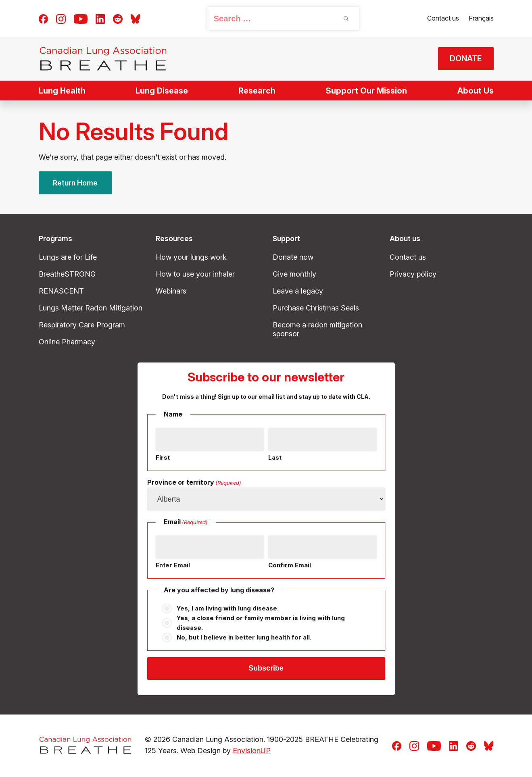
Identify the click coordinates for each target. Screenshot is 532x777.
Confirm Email (290, 565)
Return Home (75, 183)
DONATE (465, 59)
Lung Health (62, 91)
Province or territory (194, 483)
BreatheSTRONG (67, 274)
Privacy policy (413, 274)
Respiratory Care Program (82, 325)
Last (275, 457)
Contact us (443, 18)
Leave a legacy (298, 291)
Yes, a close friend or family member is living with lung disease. (261, 623)
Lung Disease (162, 91)
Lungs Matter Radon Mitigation (91, 308)
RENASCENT (61, 291)
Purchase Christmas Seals (316, 308)
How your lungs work (191, 257)
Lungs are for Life (68, 257)
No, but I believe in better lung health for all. (244, 637)
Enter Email (173, 565)
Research (257, 91)
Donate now (293, 257)
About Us (476, 91)
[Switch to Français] (481, 19)
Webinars (171, 291)
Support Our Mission (366, 91)
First (163, 457)
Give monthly (294, 274)
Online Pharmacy (67, 342)
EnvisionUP (252, 751)
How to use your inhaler (195, 274)
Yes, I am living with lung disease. (228, 608)
